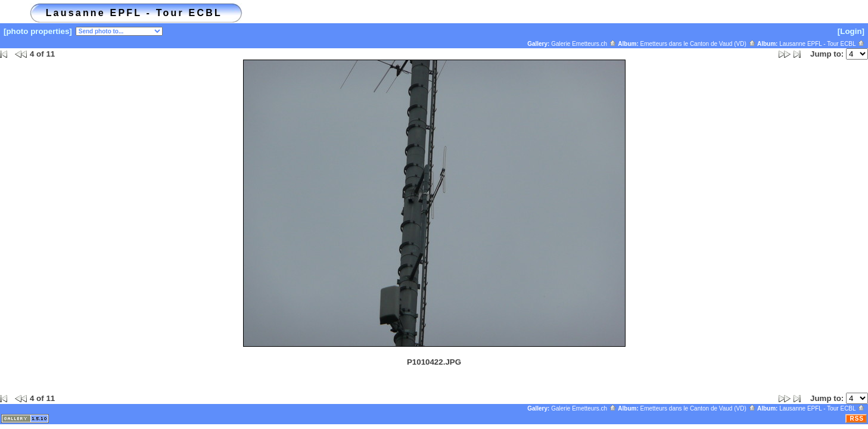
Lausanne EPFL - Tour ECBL (822, 44)
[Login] (851, 31)
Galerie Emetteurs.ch (584, 44)
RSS (857, 419)
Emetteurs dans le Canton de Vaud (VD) (698, 44)
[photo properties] (38, 31)
